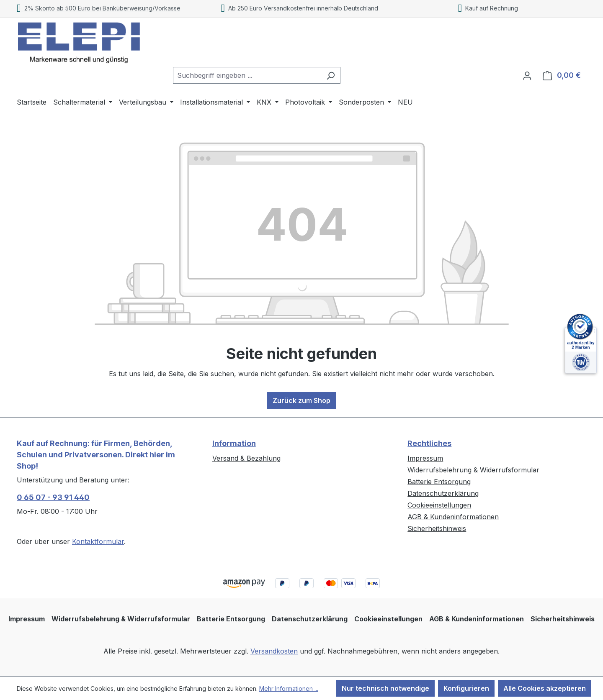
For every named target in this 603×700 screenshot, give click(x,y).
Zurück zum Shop (301, 400)
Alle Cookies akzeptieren (545, 688)
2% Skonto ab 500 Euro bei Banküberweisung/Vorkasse (99, 8)
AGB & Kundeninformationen (453, 517)
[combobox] (247, 75)
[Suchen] (331, 75)
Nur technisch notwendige (385, 688)
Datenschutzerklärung (443, 493)
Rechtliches (429, 443)
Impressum (425, 458)
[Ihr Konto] (527, 75)
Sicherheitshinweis (437, 528)
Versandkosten (274, 651)
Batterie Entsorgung (439, 482)
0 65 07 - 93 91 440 (53, 497)
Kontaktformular (98, 541)
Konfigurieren (466, 688)
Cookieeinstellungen (439, 505)
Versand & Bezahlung (246, 458)
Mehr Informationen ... (289, 688)
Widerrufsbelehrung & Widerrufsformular (473, 470)
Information (234, 443)
